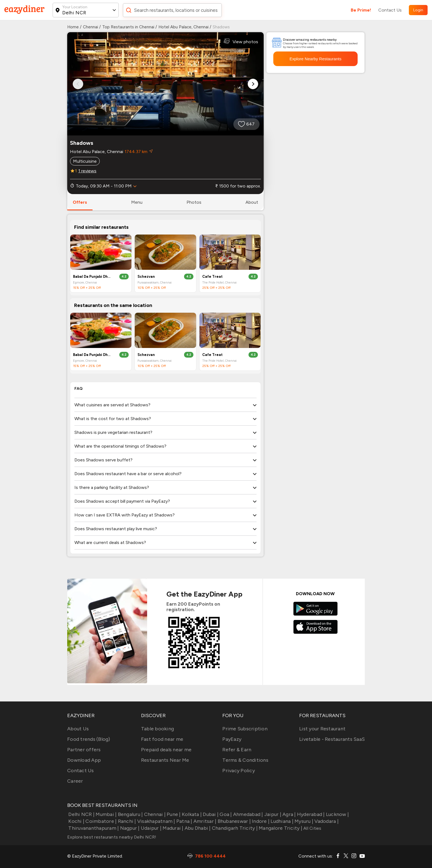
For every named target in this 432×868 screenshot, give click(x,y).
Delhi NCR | (81, 814)
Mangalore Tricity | (280, 828)
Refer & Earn (237, 750)
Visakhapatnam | (156, 821)
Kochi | (76, 821)
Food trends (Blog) (89, 739)
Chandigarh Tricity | (234, 828)
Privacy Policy (239, 771)
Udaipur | (151, 828)
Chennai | (154, 814)
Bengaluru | (130, 814)
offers (80, 202)
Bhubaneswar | (233, 821)
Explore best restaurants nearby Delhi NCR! (112, 837)
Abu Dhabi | (197, 828)
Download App (84, 760)
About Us (78, 729)
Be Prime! (361, 10)
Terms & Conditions (245, 760)
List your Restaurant (322, 729)
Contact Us (390, 10)
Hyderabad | (310, 814)
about (252, 202)
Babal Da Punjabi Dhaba (93, 277)
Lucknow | (337, 814)
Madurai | (172, 828)
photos (194, 202)
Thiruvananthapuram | (93, 828)
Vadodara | (326, 821)
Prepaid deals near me (166, 750)
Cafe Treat (212, 277)
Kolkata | (191, 814)
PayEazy (232, 739)
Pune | (173, 814)
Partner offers (84, 750)
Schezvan (146, 277)
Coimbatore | (100, 821)
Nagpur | (129, 828)
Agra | (289, 814)
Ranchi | (126, 821)
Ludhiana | (281, 821)
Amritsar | (204, 821)
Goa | (225, 814)
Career (75, 781)
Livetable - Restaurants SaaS (332, 739)
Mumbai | (106, 814)
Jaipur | (272, 814)
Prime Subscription (245, 729)
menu (137, 202)
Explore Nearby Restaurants (315, 59)
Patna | (184, 821)
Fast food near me (162, 739)
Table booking (157, 729)
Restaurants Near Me (165, 760)
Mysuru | (303, 821)
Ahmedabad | (248, 814)
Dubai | (210, 814)
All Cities (312, 828)
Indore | (260, 821)
